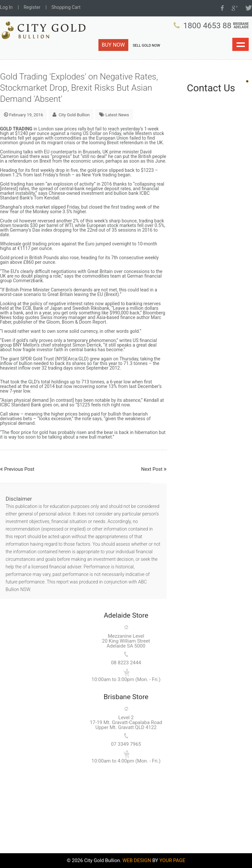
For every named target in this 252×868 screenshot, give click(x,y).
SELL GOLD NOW (147, 46)
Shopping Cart (66, 7)
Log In (6, 7)
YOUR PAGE (172, 860)
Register (32, 7)
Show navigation (241, 44)
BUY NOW (113, 45)
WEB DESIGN (137, 860)
